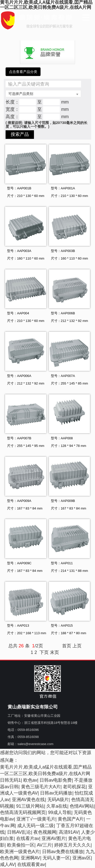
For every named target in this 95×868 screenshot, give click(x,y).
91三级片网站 (30, 806)
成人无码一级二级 (35, 826)
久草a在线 (57, 806)
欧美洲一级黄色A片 (20, 852)
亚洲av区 (82, 858)
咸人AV (7, 864)
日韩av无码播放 (56, 793)
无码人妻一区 (56, 858)
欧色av (30, 780)
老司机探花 (74, 787)
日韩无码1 (10, 780)
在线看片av (28, 838)
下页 (44, 652)
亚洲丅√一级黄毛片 (36, 819)
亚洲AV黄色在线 (29, 800)
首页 (67, 646)
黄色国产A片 (71, 819)
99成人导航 (60, 812)
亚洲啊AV (31, 858)
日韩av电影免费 (56, 780)
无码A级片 (58, 800)
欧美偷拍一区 (21, 845)
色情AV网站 (82, 806)
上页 (77, 646)
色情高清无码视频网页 (23, 812)
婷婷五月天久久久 (72, 845)
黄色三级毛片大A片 (41, 787)
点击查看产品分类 (23, 72)
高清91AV (69, 832)
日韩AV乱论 (19, 832)
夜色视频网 (45, 832)
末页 (54, 652)
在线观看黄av (31, 864)
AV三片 (44, 845)
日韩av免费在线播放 (63, 852)
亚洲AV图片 (54, 838)
